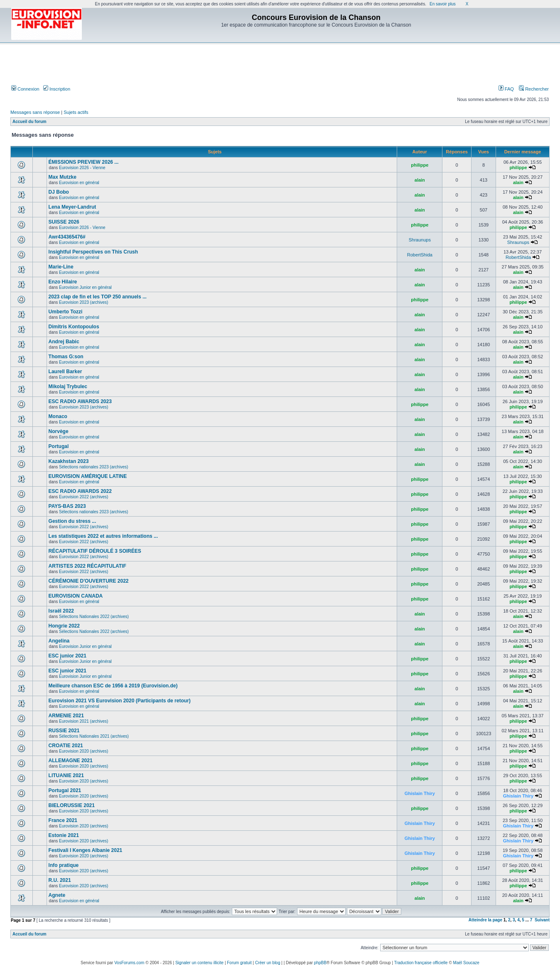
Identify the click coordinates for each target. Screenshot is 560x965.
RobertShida (420, 255)
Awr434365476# (67, 237)
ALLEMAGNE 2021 (71, 761)
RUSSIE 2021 (64, 731)
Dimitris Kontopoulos (74, 327)
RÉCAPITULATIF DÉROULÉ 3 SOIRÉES (95, 551)
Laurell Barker (65, 372)
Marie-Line (61, 267)
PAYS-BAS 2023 (67, 506)
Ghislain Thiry (420, 793)
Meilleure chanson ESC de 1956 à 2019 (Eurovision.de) (113, 686)
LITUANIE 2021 (66, 775)
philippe (420, 165)
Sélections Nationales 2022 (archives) (94, 617)
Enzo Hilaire (63, 282)
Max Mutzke (63, 177)
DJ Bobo (59, 192)
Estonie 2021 (64, 835)
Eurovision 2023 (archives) (84, 302)
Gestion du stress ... (72, 521)
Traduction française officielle (421, 963)
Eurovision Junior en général (85, 287)
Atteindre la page (485, 920)
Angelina (59, 641)
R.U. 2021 (60, 880)
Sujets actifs (76, 112)
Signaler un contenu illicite (199, 963)
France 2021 (63, 820)
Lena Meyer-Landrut (72, 207)
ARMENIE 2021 (66, 716)
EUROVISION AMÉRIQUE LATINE (88, 476)
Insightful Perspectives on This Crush (93, 252)
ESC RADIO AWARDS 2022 (80, 491)
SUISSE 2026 (64, 222)
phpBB (320, 963)
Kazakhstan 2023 (69, 461)
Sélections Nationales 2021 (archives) (94, 736)
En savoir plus (443, 4)
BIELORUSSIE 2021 (72, 805)
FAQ (506, 89)
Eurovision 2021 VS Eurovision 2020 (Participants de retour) (120, 701)
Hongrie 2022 (64, 626)
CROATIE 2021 (66, 746)
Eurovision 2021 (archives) (84, 721)
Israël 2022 (61, 611)
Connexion (25, 89)
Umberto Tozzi (66, 312)
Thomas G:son (66, 357)
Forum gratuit (239, 963)
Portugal (59, 446)
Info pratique (64, 865)
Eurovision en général (79, 183)
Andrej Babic (64, 342)
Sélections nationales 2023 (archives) (93, 467)
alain (420, 180)
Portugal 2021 (65, 790)
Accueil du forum (29, 122)
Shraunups (420, 240)
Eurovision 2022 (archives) (84, 497)
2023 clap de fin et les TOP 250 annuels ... (98, 297)
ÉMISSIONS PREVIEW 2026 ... (84, 162)
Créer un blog (268, 963)
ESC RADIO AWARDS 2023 (80, 401)
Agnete (57, 895)
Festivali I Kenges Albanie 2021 (86, 850)
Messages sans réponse (35, 112)
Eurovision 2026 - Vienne (82, 168)
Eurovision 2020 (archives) (84, 751)
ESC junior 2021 (68, 656)
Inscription (57, 89)
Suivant (542, 920)
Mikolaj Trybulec (68, 386)
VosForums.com (129, 963)
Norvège (59, 431)
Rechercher (534, 89)
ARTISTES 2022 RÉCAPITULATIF (87, 566)
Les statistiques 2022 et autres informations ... (103, 536)
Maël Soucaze (466, 963)
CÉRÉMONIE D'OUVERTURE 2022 (89, 581)
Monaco (58, 416)
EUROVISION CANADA (76, 596)
